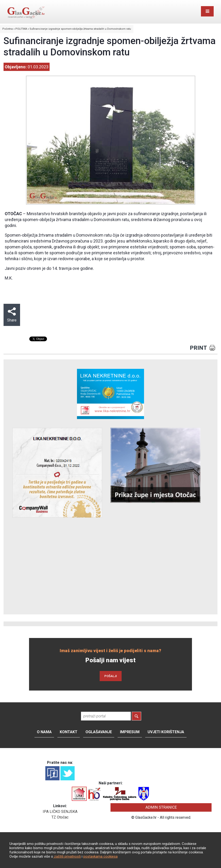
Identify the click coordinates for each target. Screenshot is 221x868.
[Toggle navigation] (207, 11)
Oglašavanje (99, 732)
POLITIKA (21, 29)
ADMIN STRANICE (161, 807)
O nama (44, 732)
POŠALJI (111, 676)
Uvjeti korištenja (166, 732)
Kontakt (69, 732)
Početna (8, 29)
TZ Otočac (60, 817)
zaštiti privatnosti (67, 856)
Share (12, 315)
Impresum (130, 732)
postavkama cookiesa (100, 856)
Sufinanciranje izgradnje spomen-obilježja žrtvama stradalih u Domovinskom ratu (80, 29)
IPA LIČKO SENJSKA (60, 812)
